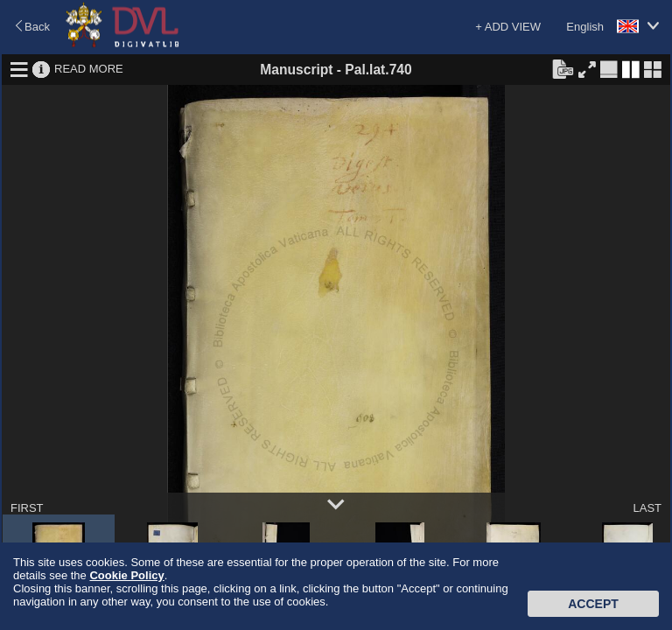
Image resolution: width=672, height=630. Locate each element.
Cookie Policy (126, 575)
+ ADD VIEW (508, 27)
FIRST (27, 508)
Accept (593, 604)
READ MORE (89, 69)
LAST (647, 508)
